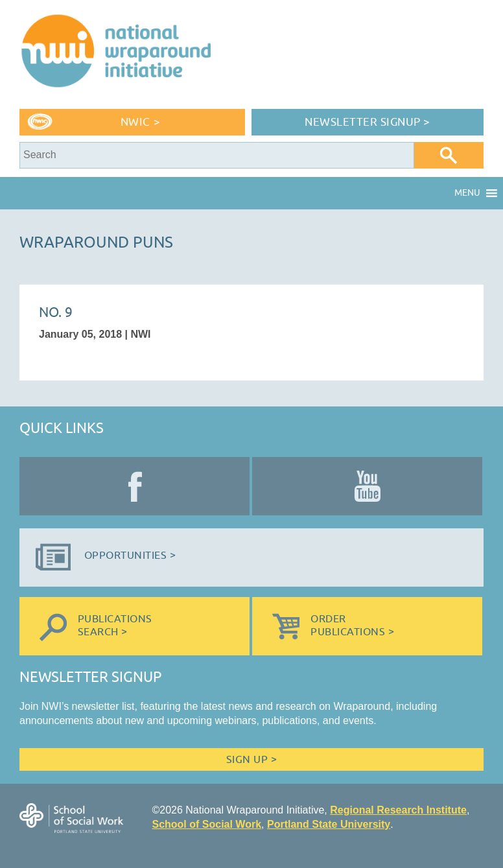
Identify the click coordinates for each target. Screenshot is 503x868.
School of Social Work (206, 824)
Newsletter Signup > (368, 122)
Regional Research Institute (398, 810)
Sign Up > (251, 760)
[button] (467, 193)
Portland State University (329, 824)
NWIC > (140, 122)
